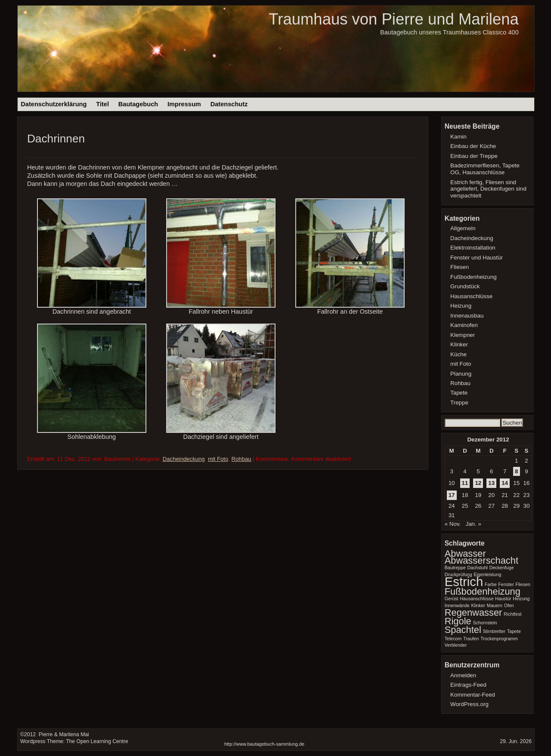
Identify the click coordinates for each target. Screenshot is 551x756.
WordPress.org (469, 704)
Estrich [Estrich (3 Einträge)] (464, 582)
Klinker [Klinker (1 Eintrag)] (478, 605)
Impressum (184, 104)
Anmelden (463, 675)
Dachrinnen (56, 139)
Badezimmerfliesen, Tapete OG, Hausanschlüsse (485, 169)
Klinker (459, 344)
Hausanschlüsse (471, 296)
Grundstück (465, 286)
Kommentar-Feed (473, 695)
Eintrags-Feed (468, 685)
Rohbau (241, 459)
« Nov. (453, 524)
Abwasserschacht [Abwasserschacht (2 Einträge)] (481, 560)
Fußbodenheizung (474, 277)
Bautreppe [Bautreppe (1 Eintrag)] (455, 568)
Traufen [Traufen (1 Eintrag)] (471, 639)
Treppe (459, 403)
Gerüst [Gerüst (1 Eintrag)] (452, 599)
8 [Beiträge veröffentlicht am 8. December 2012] (516, 471)
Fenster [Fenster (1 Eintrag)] (506, 584)
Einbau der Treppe (474, 156)
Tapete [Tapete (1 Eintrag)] (514, 631)
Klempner (463, 335)
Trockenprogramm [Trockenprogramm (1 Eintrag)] (499, 639)
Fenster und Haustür (477, 258)
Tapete (459, 393)
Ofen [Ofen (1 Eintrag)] (509, 605)
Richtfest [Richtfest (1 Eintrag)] (512, 614)
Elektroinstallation (473, 248)
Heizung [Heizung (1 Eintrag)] (521, 599)
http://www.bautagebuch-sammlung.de (264, 744)
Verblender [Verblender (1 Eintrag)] (456, 645)
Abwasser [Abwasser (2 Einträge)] (465, 554)
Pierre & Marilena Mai (63, 734)
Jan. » (473, 524)
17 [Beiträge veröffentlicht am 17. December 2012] (452, 495)
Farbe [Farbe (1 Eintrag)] (491, 584)
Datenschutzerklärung (54, 104)
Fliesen (460, 267)
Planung (461, 374)
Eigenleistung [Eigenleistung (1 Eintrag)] (487, 574)
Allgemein (463, 228)
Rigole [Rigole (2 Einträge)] (458, 621)
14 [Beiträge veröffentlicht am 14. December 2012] (505, 483)
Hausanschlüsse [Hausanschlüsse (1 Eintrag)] (477, 599)
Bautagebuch (138, 104)
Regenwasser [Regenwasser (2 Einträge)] (474, 613)
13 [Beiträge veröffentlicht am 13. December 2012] (491, 483)
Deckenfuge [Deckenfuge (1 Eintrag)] (502, 568)
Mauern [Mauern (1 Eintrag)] (495, 605)
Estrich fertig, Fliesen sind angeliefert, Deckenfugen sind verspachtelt (488, 189)
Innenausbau (467, 316)
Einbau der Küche (473, 146)
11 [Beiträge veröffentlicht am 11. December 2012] (465, 483)
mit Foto (218, 459)
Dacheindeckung (184, 459)
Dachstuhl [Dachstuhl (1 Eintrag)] (478, 568)
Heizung (461, 306)
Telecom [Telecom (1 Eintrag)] (453, 639)
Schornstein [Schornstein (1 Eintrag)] (485, 623)
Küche (458, 354)
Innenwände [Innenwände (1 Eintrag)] (457, 605)
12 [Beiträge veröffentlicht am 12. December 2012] (478, 483)
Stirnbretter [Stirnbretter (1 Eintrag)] (494, 631)
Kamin (458, 137)
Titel (102, 104)
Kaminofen (464, 325)
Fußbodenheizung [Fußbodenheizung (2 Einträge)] (483, 591)
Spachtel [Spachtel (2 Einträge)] (463, 630)
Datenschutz (229, 104)
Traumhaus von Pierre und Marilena (393, 19)
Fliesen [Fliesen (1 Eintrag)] (523, 584)
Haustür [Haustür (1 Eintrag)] (503, 599)
